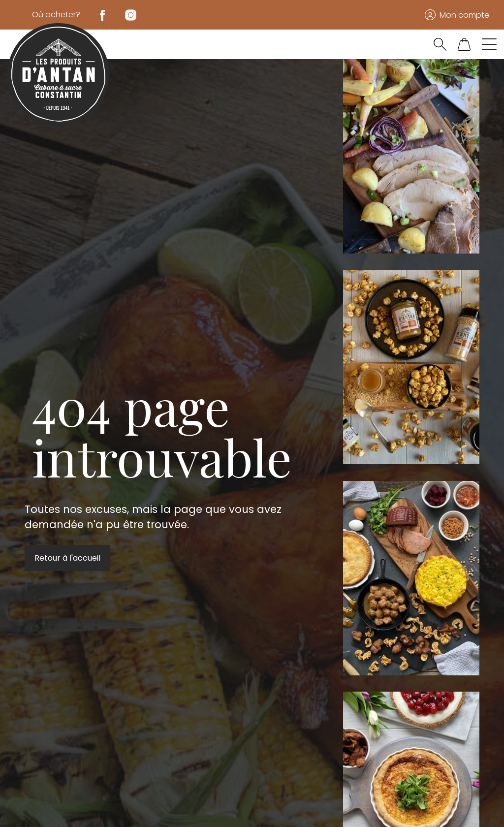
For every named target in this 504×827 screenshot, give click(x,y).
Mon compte (464, 15)
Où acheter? (56, 15)
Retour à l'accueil (67, 558)
